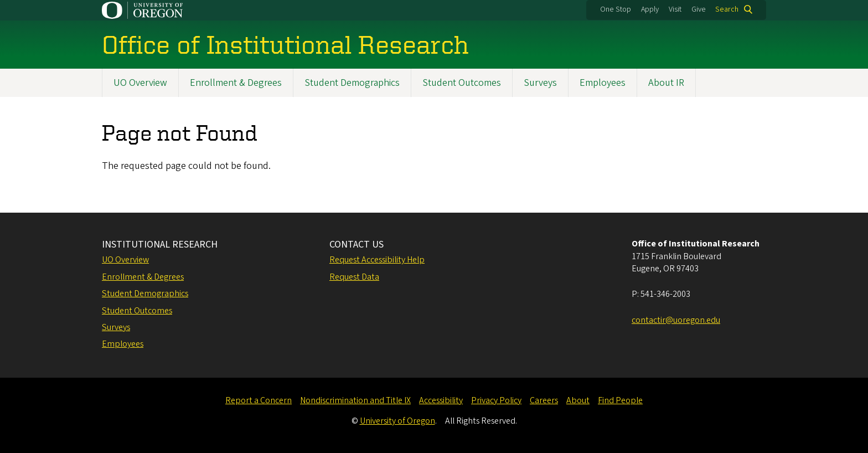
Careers (544, 400)
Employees (603, 83)
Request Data (354, 277)
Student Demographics (352, 83)
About (578, 400)
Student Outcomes (462, 83)
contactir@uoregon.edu (676, 320)
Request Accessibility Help (377, 260)
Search (727, 9)
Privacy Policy (496, 400)
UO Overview (140, 83)
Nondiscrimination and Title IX (355, 400)
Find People (620, 400)
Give (699, 9)
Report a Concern (259, 400)
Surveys (540, 83)
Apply (650, 9)
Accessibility (441, 400)
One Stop (616, 9)
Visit (675, 9)
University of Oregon (397, 421)
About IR (666, 83)
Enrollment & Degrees (236, 83)
